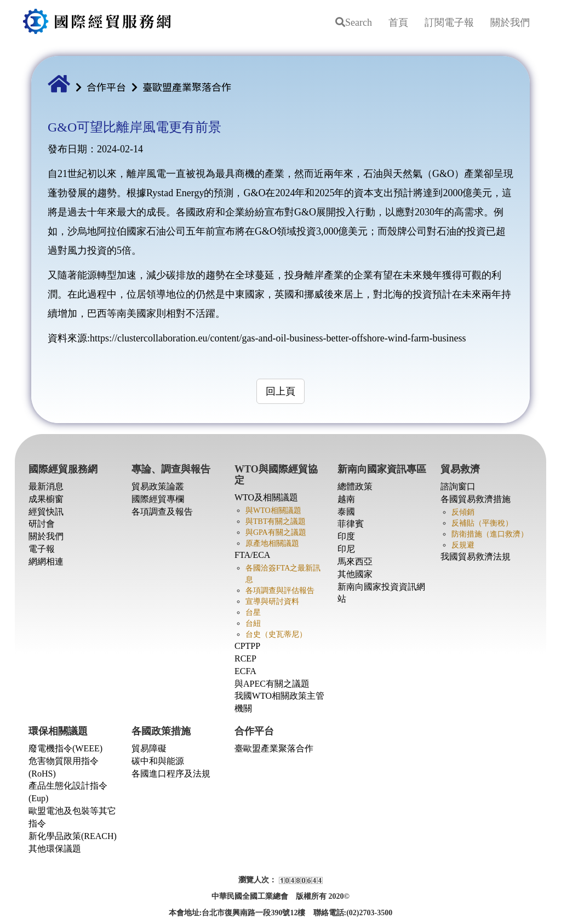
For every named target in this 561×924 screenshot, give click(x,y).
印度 (346, 536)
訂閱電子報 (449, 22)
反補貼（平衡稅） (482, 523)
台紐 (253, 623)
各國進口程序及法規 (171, 774)
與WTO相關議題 (273, 511)
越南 (346, 499)
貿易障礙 (149, 748)
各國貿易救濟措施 (476, 499)
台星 (253, 612)
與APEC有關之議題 (272, 684)
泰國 (346, 512)
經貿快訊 (46, 512)
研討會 (42, 524)
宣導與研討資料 (272, 601)
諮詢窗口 (458, 486)
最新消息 (46, 486)
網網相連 (46, 561)
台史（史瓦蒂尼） (276, 634)
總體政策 (355, 486)
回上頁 (280, 391)
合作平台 (106, 87)
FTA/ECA (252, 555)
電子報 (42, 549)
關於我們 (510, 22)
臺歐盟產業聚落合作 (187, 87)
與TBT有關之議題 (276, 521)
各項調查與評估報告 (280, 591)
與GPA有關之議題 (276, 532)
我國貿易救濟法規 (476, 557)
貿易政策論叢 (158, 486)
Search (354, 22)
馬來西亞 (355, 561)
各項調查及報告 (162, 512)
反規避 (463, 545)
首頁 (398, 22)
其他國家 (355, 574)
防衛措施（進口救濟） (490, 534)
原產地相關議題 (272, 543)
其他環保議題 (55, 849)
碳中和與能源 (158, 761)
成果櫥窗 (46, 499)
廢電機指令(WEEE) (65, 748)
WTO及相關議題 (266, 497)
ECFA (245, 671)
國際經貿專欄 (158, 499)
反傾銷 (463, 512)
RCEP (245, 658)
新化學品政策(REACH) (73, 836)
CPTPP (247, 646)
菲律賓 (351, 524)
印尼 (346, 549)
